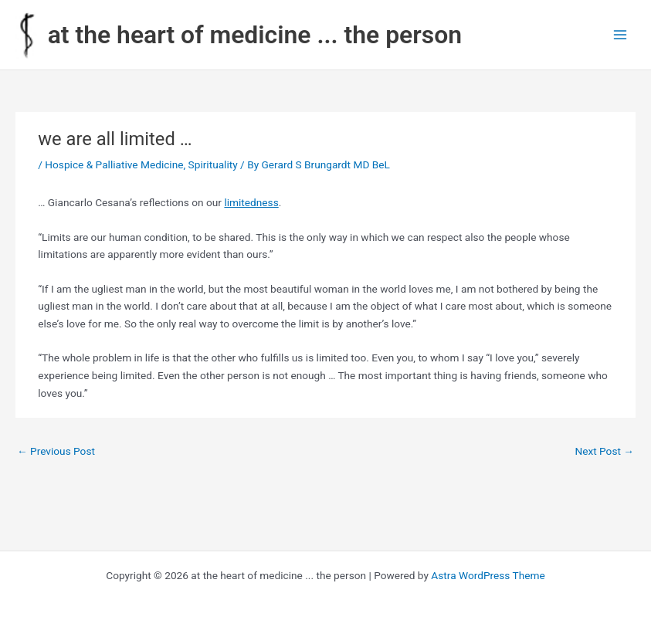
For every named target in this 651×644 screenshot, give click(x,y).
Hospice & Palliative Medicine (114, 164)
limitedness (251, 202)
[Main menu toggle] (620, 35)
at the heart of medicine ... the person (255, 35)
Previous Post (56, 451)
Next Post (604, 451)
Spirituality (213, 164)
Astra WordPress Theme (488, 575)
